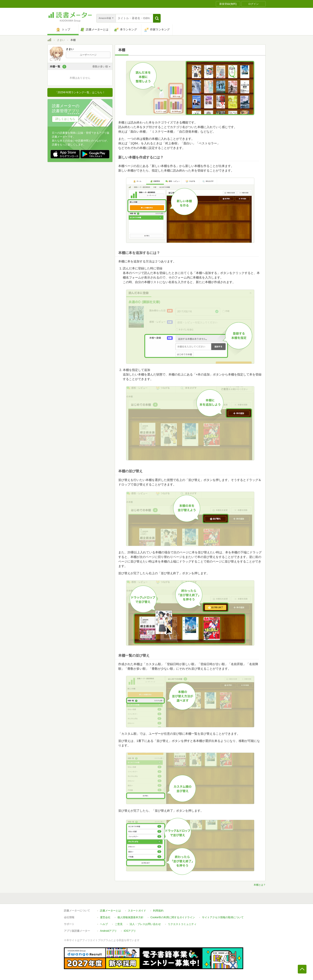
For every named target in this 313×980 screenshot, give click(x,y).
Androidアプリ (108, 931)
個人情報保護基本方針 (130, 917)
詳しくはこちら (65, 119)
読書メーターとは (110, 911)
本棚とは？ (260, 885)
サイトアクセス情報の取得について (223, 917)
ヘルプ (104, 924)
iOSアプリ (130, 931)
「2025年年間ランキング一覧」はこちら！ (80, 92)
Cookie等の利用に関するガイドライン (173, 917)
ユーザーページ (88, 55)
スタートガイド (137, 911)
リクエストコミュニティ (182, 924)
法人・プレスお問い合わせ (145, 924)
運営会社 (105, 917)
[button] (157, 18)
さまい (61, 40)
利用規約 (158, 911)
